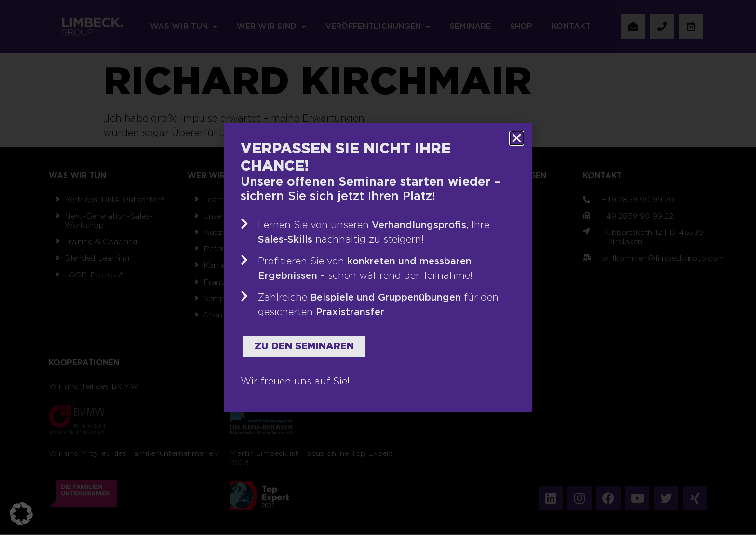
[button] (21, 514)
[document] (378, 267)
